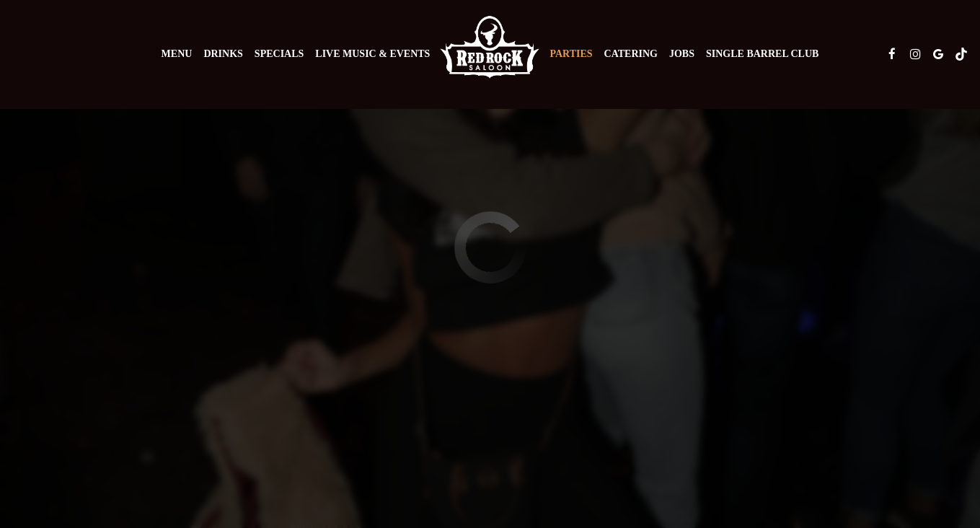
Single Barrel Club (762, 54)
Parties (571, 54)
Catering (631, 54)
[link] (490, 47)
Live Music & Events (372, 54)
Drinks (223, 54)
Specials (279, 54)
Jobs (682, 54)
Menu (177, 54)
